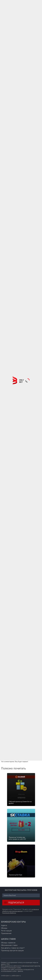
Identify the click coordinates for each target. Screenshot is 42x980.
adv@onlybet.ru (16, 976)
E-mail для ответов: (8, 724)
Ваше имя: (5, 720)
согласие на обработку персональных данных (20, 910)
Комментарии (7, 716)
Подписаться (13, 903)
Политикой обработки (9, 913)
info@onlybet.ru (6, 976)
